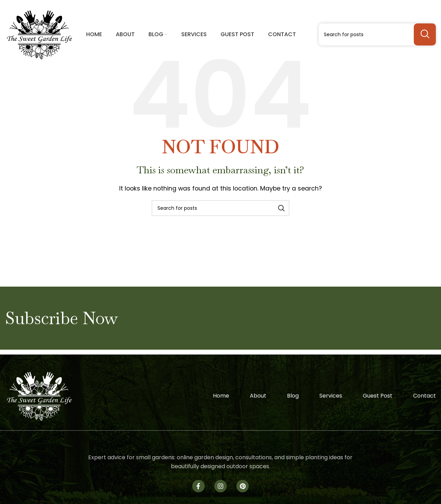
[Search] (377, 34)
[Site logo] (39, 34)
